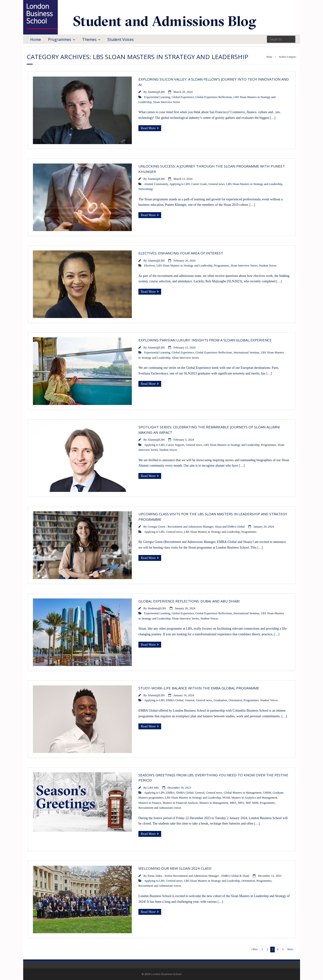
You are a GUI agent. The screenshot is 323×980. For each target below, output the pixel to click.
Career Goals (199, 184)
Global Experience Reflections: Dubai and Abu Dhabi (189, 601)
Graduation (220, 700)
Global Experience (183, 97)
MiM (255, 803)
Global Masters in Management (243, 793)
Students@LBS (157, 608)
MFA (241, 803)
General (190, 700)
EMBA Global (175, 700)
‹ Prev (254, 949)
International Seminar (246, 352)
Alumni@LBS (156, 92)
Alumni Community (156, 184)
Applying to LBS (180, 184)
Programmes (60, 39)
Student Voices (121, 39)
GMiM (267, 793)
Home (36, 39)
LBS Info (153, 788)
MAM (226, 798)
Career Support (175, 445)
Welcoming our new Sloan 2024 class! (175, 868)
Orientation (235, 700)
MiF (248, 803)
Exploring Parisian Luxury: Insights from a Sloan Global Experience (205, 340)
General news (217, 184)
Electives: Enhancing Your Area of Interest (181, 253)
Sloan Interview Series (167, 102)
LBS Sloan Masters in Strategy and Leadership (254, 184)
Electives (150, 266)
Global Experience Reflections (214, 97)
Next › (291, 949)
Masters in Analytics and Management (254, 798)
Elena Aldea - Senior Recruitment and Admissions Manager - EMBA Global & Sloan (199, 876)
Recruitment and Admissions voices (160, 808)
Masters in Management (214, 803)
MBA (233, 803)
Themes (89, 39)
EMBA (170, 793)
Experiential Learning (157, 97)
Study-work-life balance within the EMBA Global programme (199, 688)
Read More (148, 128)
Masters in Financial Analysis (180, 803)
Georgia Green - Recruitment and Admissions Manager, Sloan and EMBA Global (196, 527)
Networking (146, 189)
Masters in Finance (150, 803)
